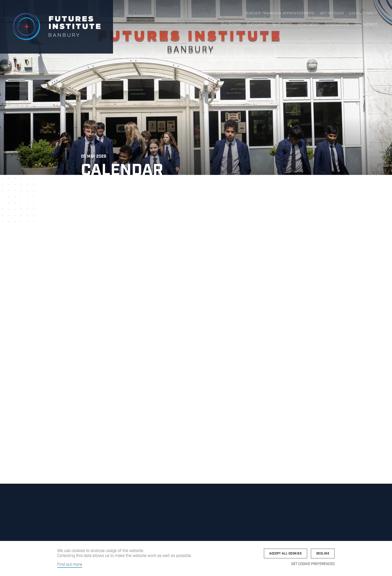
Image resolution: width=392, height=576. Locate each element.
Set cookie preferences (313, 564)
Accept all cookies (285, 554)
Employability (337, 24)
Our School (231, 24)
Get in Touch (332, 13)
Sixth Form (282, 24)
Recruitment (366, 24)
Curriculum (257, 24)
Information (308, 24)
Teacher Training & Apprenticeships (280, 13)
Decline (323, 554)
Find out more (70, 565)
